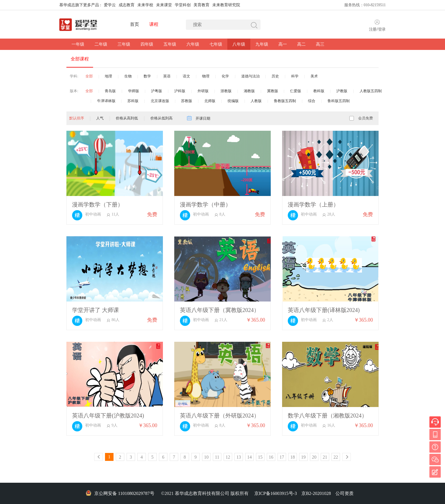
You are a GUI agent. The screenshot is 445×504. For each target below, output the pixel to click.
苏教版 (187, 101)
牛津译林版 (106, 101)
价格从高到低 (127, 118)
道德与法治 (250, 76)
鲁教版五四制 (285, 101)
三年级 (124, 44)
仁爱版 (296, 91)
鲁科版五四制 (339, 101)
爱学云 (110, 5)
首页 (134, 24)
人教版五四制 (371, 91)
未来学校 (145, 5)
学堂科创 (183, 5)
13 (239, 457)
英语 (167, 76)
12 (228, 457)
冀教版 (273, 91)
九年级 (262, 44)
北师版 (210, 101)
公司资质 (345, 493)
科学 (295, 76)
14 (249, 457)
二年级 (101, 44)
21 (325, 457)
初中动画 (93, 214)
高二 (301, 44)
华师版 (134, 91)
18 (293, 457)
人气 (100, 118)
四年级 (147, 44)
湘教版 (249, 91)
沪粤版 (157, 91)
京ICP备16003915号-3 (276, 493)
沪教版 (342, 91)
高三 (320, 44)
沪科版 (180, 91)
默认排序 (77, 118)
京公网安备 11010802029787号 (120, 493)
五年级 (170, 44)
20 (314, 457)
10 (206, 457)
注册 (373, 29)
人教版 (256, 101)
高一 (283, 44)
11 (217, 457)
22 (336, 457)
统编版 (233, 101)
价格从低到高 (161, 118)
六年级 (193, 44)
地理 (108, 76)
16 (271, 457)
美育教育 (201, 5)
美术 (314, 76)
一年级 (78, 44)
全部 (89, 76)
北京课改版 (160, 101)
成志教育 (127, 5)
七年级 (216, 44)
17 (282, 457)
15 (260, 457)
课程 (154, 24)
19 (303, 457)
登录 (382, 29)
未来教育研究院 (226, 5)
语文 (186, 76)
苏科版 (133, 101)
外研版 (203, 91)
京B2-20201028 (316, 493)
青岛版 (110, 91)
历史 (275, 76)
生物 (128, 76)
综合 (312, 101)
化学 (225, 76)
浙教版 (226, 91)
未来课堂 (164, 5)
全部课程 (80, 59)
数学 (147, 76)
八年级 (239, 44)
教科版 (319, 91)
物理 (206, 76)
